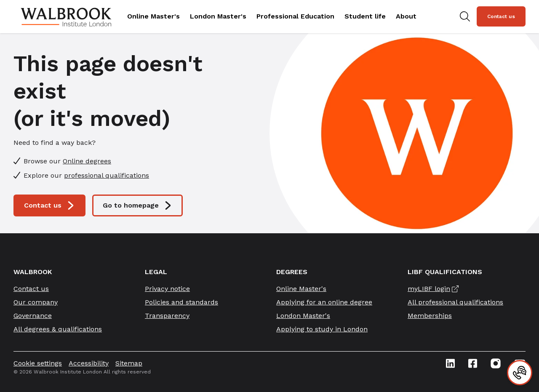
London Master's (218, 16)
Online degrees (87, 161)
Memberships (430, 316)
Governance (33, 316)
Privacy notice (167, 289)
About (406, 16)
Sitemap (129, 363)
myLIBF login (429, 289)
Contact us (501, 16)
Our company (36, 302)
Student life (365, 16)
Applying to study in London (322, 329)
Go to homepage (137, 205)
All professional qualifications (455, 302)
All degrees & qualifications (58, 329)
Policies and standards (181, 302)
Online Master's (153, 16)
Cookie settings (38, 363)
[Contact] (520, 373)
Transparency (167, 316)
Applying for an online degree (324, 302)
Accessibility (89, 363)
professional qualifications (107, 175)
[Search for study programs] (465, 16)
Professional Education (295, 16)
